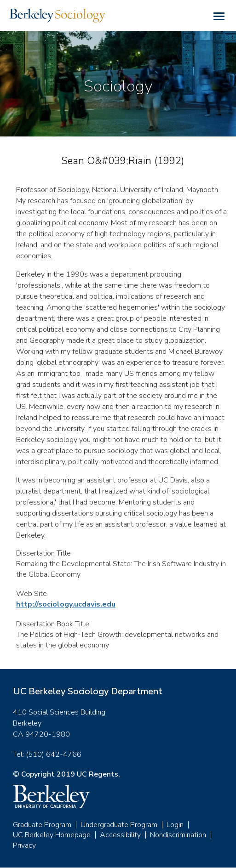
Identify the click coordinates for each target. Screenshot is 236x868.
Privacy (24, 845)
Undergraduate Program (119, 825)
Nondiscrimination (178, 835)
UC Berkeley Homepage (52, 835)
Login (175, 825)
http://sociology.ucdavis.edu (66, 604)
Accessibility (120, 835)
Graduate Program (42, 825)
